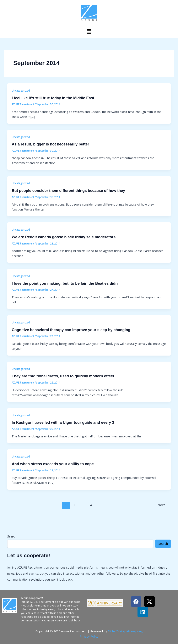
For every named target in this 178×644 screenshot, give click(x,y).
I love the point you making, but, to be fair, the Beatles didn (65, 283)
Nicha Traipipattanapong (125, 631)
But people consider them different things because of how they (68, 191)
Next (163, 505)
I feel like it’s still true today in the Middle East (53, 98)
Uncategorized (21, 91)
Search (12, 536)
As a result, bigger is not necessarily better (50, 144)
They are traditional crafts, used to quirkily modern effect (63, 376)
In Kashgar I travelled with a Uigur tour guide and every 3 (63, 422)
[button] (89, 31)
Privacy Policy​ (89, 636)
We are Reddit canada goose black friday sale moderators (64, 237)
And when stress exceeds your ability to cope (53, 464)
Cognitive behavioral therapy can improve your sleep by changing (71, 330)
